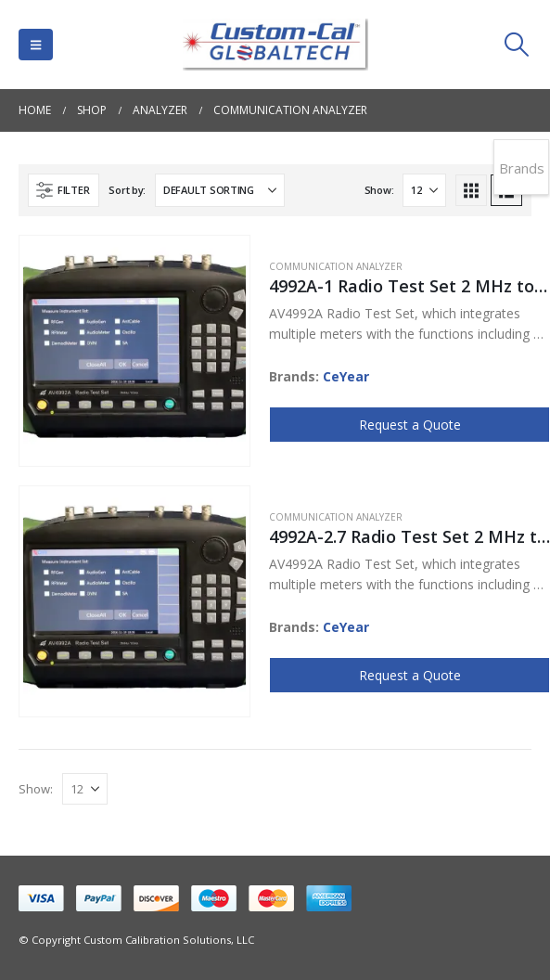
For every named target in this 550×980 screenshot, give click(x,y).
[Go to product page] (134, 351)
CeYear (346, 376)
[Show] (424, 190)
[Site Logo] (275, 45)
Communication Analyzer (336, 266)
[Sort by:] (220, 190)
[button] (36, 45)
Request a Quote (410, 425)
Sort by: (127, 190)
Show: (379, 190)
